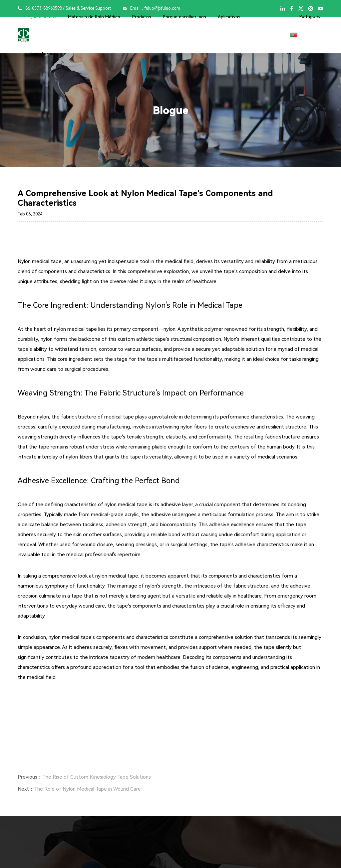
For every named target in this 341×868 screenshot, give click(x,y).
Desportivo (250, 862)
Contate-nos (43, 54)
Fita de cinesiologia (164, 862)
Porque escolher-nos (184, 17)
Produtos (142, 17)
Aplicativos (229, 17)
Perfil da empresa (52, 862)
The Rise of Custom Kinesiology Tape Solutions (97, 777)
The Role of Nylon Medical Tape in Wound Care (87, 789)
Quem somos (43, 17)
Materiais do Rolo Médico (94, 17)
